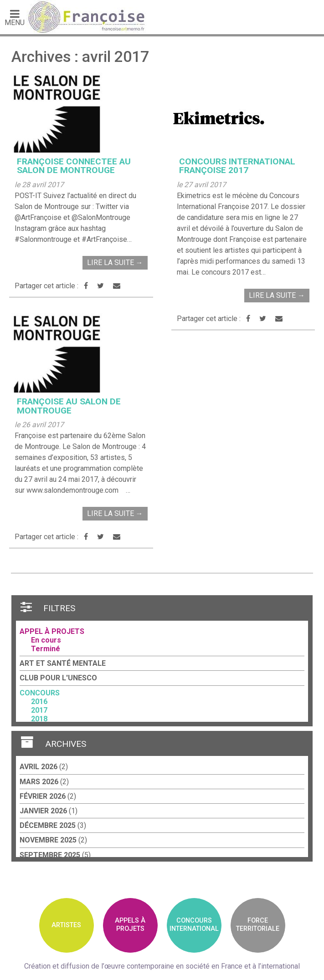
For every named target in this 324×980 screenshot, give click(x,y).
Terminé (46, 649)
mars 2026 (39, 782)
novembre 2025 (48, 840)
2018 (39, 719)
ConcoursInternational (194, 924)
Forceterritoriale (258, 924)
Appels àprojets (130, 924)
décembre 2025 (48, 825)
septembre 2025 (50, 855)
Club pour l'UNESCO (58, 678)
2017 (39, 710)
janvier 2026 (43, 811)
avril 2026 (39, 767)
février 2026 (43, 796)
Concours (40, 693)
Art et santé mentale (63, 663)
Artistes (66, 925)
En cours (46, 640)
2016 (39, 702)
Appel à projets (52, 631)
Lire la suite (115, 263)
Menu (15, 17)
